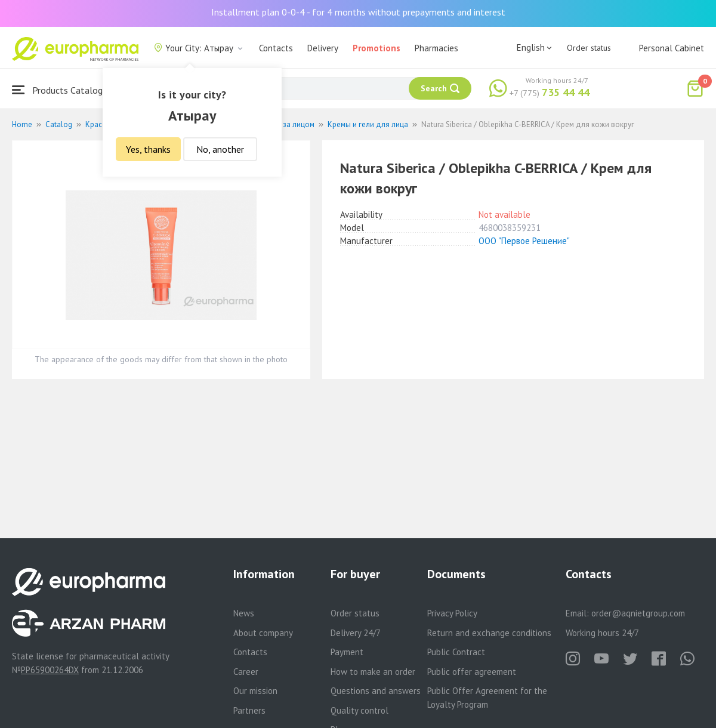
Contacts (276, 48)
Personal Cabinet (672, 48)
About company (263, 633)
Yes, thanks (148, 149)
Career (246, 672)
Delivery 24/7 (356, 633)
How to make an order (373, 672)
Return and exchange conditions (489, 633)
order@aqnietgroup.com (638, 613)
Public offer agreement (472, 672)
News (244, 613)
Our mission (255, 691)
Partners (249, 710)
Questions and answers (376, 691)
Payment (347, 652)
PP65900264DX (50, 670)
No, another (220, 149)
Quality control (359, 710)
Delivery (323, 48)
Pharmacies (436, 48)
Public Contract (456, 652)
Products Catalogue (62, 90)
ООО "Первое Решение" (524, 241)
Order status (589, 48)
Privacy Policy (452, 613)
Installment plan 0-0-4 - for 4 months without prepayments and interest (358, 12)
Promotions (376, 48)
